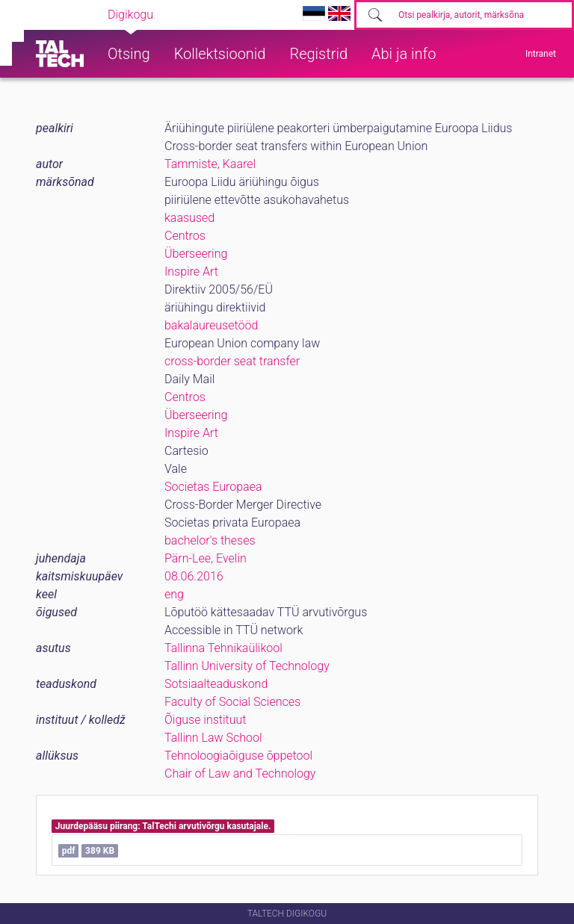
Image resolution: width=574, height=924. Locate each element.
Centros (185, 236)
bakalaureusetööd (211, 325)
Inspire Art (191, 272)
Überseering (196, 254)
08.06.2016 (194, 576)
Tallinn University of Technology (247, 666)
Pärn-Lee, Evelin (206, 558)
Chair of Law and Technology (240, 773)
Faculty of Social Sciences (232, 702)
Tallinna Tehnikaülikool (223, 648)
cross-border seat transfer (232, 361)
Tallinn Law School (213, 738)
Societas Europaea (213, 487)
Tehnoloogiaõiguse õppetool (238, 756)
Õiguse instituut (205, 720)
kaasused (189, 218)
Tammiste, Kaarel (210, 164)
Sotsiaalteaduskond (216, 684)
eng (174, 594)
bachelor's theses (210, 540)
